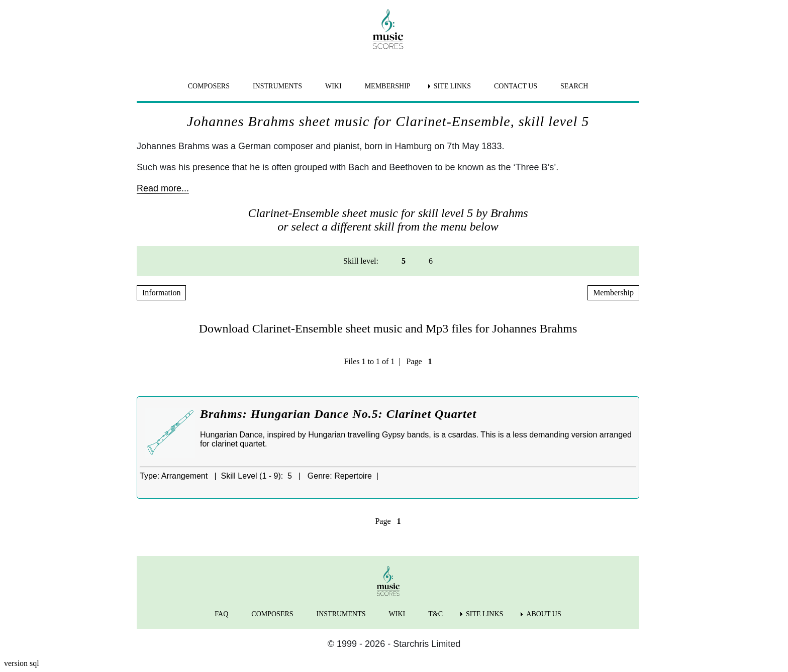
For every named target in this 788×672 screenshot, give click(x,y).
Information (161, 293)
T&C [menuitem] (435, 614)
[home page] (388, 29)
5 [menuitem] (404, 261)
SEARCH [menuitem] (574, 86)
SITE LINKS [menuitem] (452, 86)
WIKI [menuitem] (333, 86)
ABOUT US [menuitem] (544, 614)
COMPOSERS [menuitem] (209, 86)
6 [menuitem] (431, 261)
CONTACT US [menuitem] (516, 86)
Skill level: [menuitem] (361, 261)
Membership (613, 293)
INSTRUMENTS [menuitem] (277, 86)
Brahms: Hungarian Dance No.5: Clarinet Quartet (338, 414)
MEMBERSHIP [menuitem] (388, 86)
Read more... (163, 188)
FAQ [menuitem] (221, 614)
